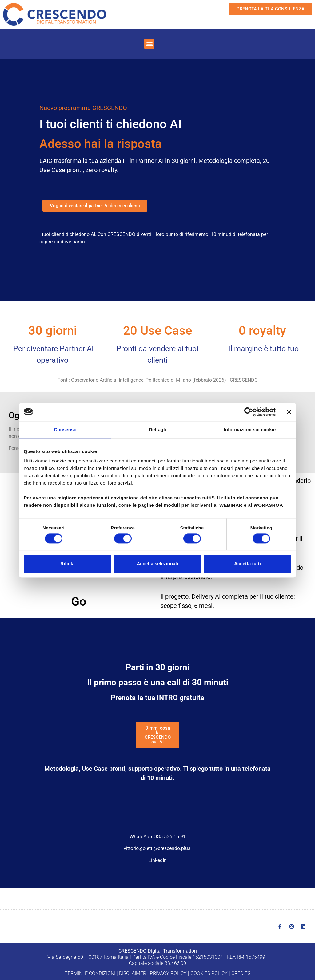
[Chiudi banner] (289, 412)
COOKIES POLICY (209, 973)
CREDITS (241, 973)
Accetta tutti (247, 564)
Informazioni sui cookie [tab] (250, 429)
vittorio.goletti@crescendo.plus (157, 848)
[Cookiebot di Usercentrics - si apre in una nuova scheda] (249, 412)
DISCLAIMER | (134, 973)
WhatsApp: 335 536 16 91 (158, 837)
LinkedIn (157, 860)
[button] (149, 44)
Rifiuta (68, 564)
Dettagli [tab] (157, 429)
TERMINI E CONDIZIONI (90, 973)
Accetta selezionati (157, 564)
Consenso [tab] (65, 429)
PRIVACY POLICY (168, 973)
